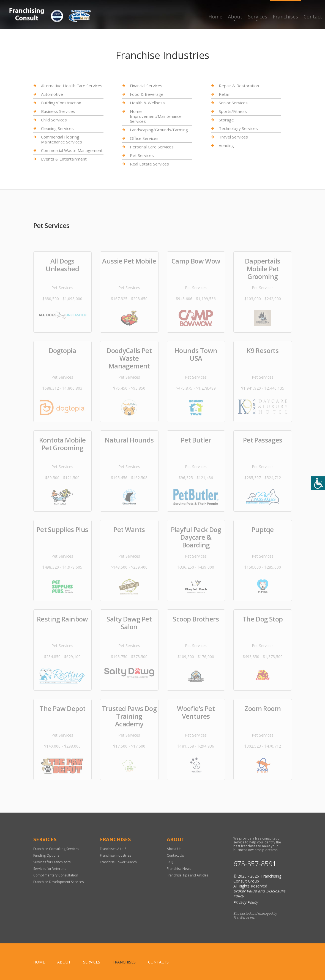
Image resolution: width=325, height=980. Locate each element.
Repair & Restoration (239, 86)
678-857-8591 (255, 864)
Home (215, 17)
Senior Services (233, 103)
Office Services (144, 138)
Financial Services (146, 86)
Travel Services (233, 137)
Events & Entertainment (64, 159)
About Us (174, 849)
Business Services (58, 111)
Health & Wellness (147, 103)
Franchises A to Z (113, 849)
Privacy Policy (246, 902)
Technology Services (238, 128)
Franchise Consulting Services (56, 849)
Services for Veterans (50, 869)
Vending (226, 145)
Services (258, 17)
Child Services (54, 120)
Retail (224, 94)
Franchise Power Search (118, 862)
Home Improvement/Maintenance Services (156, 116)
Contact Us (175, 855)
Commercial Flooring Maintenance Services (62, 139)
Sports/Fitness (233, 111)
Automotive (52, 94)
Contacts (158, 962)
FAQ (170, 862)
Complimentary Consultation (56, 875)
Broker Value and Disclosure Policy (259, 893)
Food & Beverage (147, 94)
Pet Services (142, 155)
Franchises (285, 17)
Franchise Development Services (58, 882)
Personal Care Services (152, 147)
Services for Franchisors (52, 862)
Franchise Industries (115, 855)
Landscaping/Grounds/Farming (159, 130)
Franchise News (179, 869)
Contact (313, 17)
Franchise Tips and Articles (188, 875)
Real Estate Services (149, 164)
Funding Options (46, 855)
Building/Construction (61, 103)
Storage (226, 120)
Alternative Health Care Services (72, 86)
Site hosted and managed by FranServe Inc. (255, 915)
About (235, 17)
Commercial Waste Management (72, 150)
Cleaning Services (57, 128)
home (39, 962)
